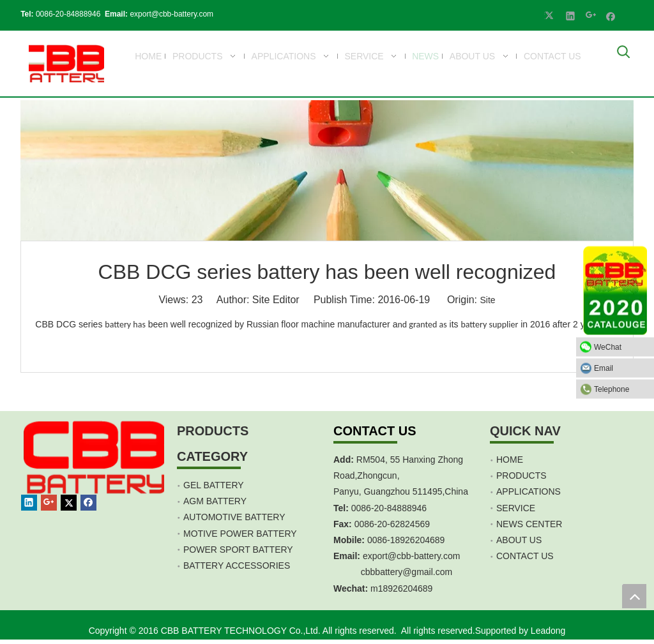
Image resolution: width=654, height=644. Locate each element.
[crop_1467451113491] (96, 472)
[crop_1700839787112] (63, 64)
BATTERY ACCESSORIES (237, 565)
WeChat (621, 347)
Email (621, 368)
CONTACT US (525, 556)
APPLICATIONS (529, 491)
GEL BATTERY (214, 485)
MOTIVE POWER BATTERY (240, 534)
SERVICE (516, 508)
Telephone (621, 389)
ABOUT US (519, 540)
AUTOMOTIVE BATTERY (234, 517)
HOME (510, 460)
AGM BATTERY (215, 501)
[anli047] (327, 170)
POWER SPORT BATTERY (238, 550)
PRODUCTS (521, 476)
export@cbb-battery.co (408, 556)
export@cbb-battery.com (168, 14)
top (634, 596)
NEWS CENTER (529, 524)
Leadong (548, 631)
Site (487, 300)
